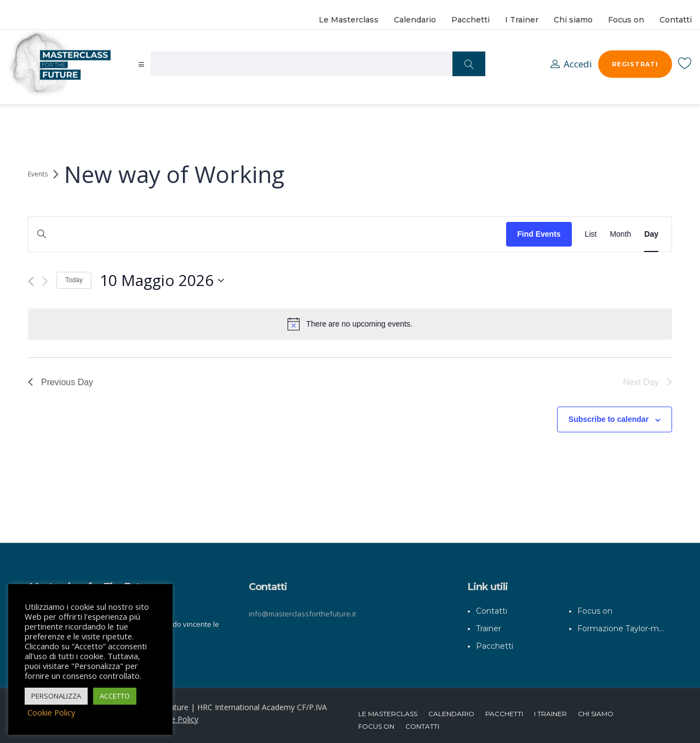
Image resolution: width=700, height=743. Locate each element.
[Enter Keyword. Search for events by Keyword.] (267, 234)
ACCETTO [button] (115, 696)
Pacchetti (471, 20)
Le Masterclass (349, 20)
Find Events (539, 234)
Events (38, 174)
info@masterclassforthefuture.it (302, 609)
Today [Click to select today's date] (74, 280)
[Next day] (45, 281)
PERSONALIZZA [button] (56, 696)
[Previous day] (31, 281)
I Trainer (522, 20)
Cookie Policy (174, 714)
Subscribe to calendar (609, 419)
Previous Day (61, 382)
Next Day (647, 382)
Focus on (626, 20)
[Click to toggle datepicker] (162, 281)
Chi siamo (573, 20)
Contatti (676, 20)
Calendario (415, 20)
